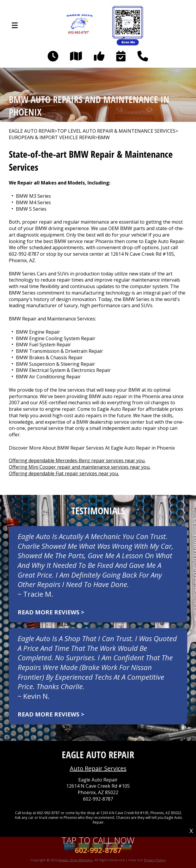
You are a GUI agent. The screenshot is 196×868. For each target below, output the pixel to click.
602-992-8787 (24, 254)
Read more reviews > (51, 612)
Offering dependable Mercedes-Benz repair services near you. (77, 460)
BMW (104, 138)
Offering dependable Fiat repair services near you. (64, 473)
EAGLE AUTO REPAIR (32, 131)
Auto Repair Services (98, 768)
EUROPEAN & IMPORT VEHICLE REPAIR (52, 138)
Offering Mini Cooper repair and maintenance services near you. (80, 467)
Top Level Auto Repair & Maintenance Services (116, 131)
